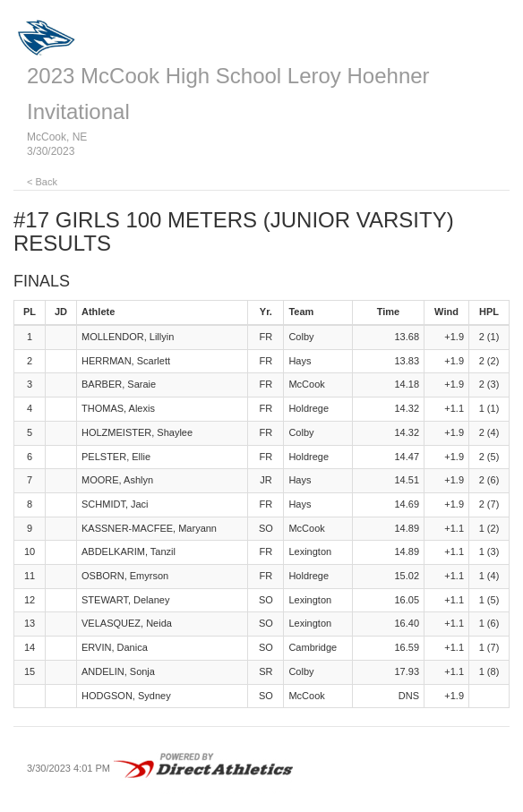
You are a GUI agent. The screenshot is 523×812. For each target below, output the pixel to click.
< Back (42, 182)
